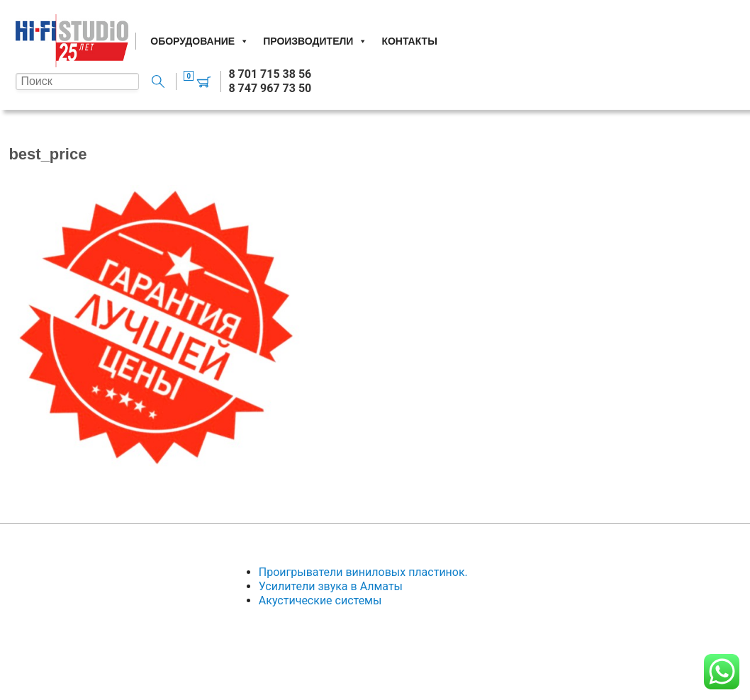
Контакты (409, 41)
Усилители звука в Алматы (331, 586)
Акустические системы (320, 600)
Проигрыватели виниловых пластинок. (363, 572)
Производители (315, 41)
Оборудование (200, 41)
